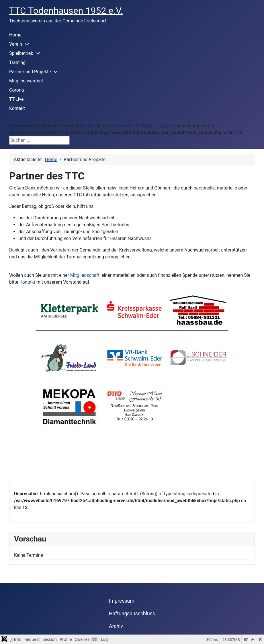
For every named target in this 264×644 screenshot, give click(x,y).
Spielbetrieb (21, 53)
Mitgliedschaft (85, 275)
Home (15, 35)
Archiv (116, 626)
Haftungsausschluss (132, 614)
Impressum (122, 601)
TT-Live (16, 99)
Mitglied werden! (26, 81)
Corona (16, 90)
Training (17, 62)
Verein (16, 44)
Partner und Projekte (30, 72)
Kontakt (17, 108)
